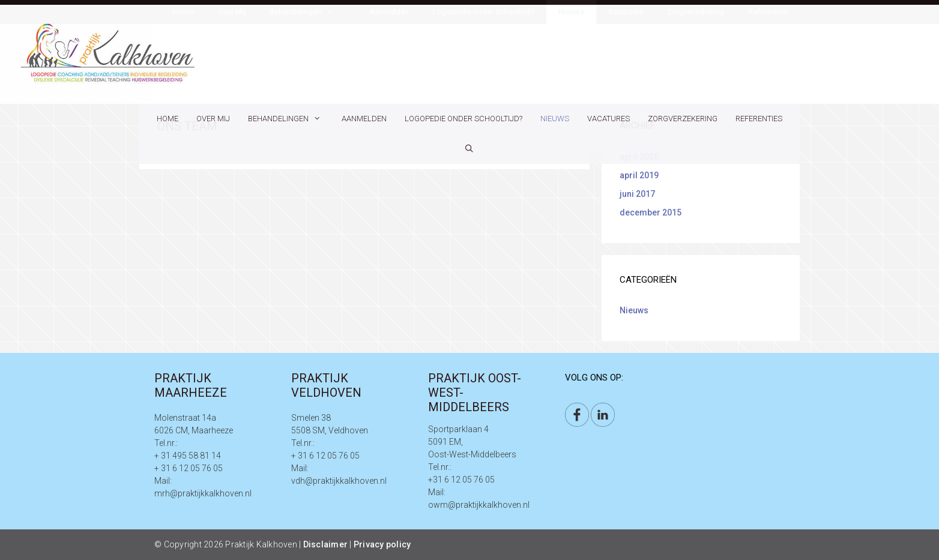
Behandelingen (290, 119)
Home (168, 119)
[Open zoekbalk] (470, 149)
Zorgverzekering (683, 119)
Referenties (759, 119)
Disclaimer (326, 544)
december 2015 (651, 212)
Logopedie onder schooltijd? (463, 119)
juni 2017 (637, 194)
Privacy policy (382, 544)
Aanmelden (364, 119)
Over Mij (213, 119)
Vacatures (608, 119)
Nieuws (555, 119)
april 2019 (639, 175)
